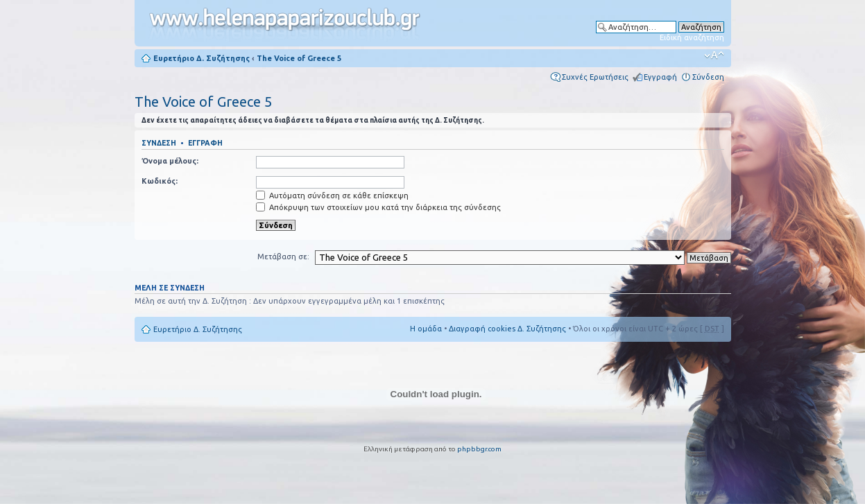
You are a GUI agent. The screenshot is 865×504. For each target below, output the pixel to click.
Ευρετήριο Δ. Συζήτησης (202, 58)
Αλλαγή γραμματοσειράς (714, 55)
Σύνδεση (708, 77)
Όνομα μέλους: (170, 161)
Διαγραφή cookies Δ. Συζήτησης (507, 329)
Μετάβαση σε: (283, 257)
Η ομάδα (426, 329)
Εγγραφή (660, 77)
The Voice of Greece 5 (299, 58)
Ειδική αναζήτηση (692, 37)
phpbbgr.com (479, 449)
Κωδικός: (160, 181)
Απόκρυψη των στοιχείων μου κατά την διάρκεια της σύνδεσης (378, 207)
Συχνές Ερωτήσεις (595, 77)
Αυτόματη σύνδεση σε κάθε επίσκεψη (332, 195)
